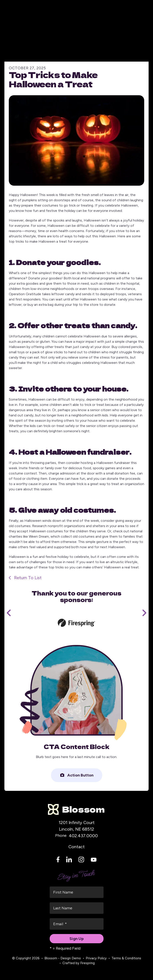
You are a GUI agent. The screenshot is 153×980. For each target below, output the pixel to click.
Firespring (87, 963)
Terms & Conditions (126, 958)
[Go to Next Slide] (144, 613)
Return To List (27, 578)
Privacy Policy (96, 958)
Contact (76, 847)
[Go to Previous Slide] (9, 613)
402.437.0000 (83, 836)
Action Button (77, 775)
